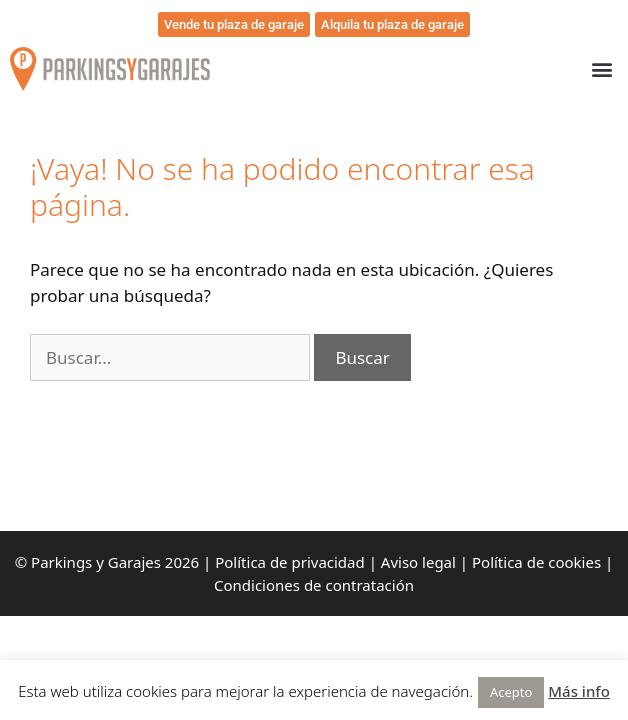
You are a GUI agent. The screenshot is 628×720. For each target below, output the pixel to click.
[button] (601, 69)
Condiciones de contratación (314, 585)
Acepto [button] (511, 692)
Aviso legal (418, 562)
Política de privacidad (290, 562)
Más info (579, 691)
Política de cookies (536, 562)
